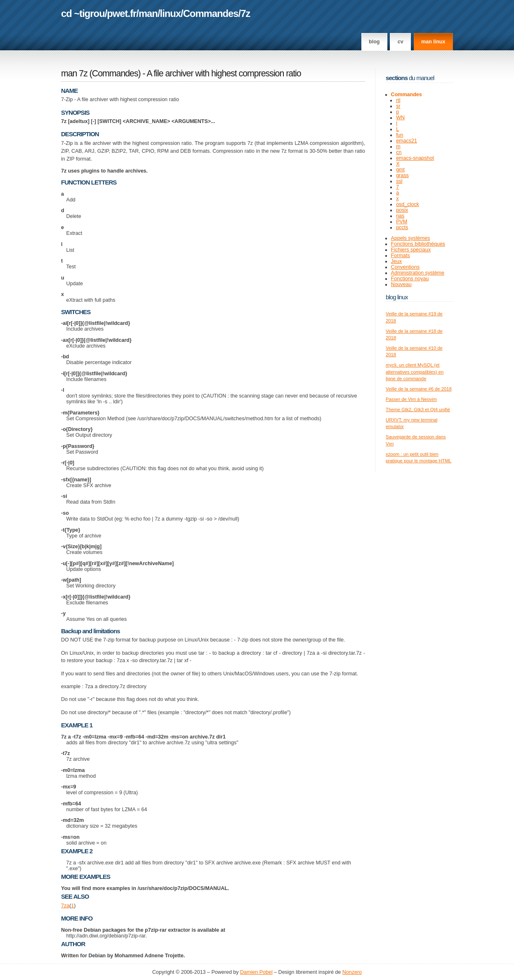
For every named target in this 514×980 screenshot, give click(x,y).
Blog (374, 42)
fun (400, 135)
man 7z (74, 73)
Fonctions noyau (410, 279)
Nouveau (401, 284)
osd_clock (408, 204)
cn (399, 152)
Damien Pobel (256, 972)
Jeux (396, 261)
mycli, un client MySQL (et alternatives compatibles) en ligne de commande (415, 372)
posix (402, 210)
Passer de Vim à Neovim (411, 399)
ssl (399, 181)
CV (401, 42)
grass (402, 175)
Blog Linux (397, 297)
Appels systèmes (411, 238)
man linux (433, 42)
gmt (400, 170)
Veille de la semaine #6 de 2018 (419, 389)
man (148, 13)
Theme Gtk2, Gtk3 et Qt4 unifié (418, 410)
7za (65, 906)
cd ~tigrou (83, 13)
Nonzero (352, 972)
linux (171, 13)
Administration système (418, 273)
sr (398, 106)
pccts (402, 227)
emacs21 (407, 141)
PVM (402, 222)
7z (245, 13)
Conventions (406, 267)
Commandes (211, 13)
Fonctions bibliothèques (418, 244)
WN (400, 118)
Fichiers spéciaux (411, 250)
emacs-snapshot (415, 158)
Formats (401, 256)
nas (400, 216)
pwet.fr (121, 13)
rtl (398, 100)
